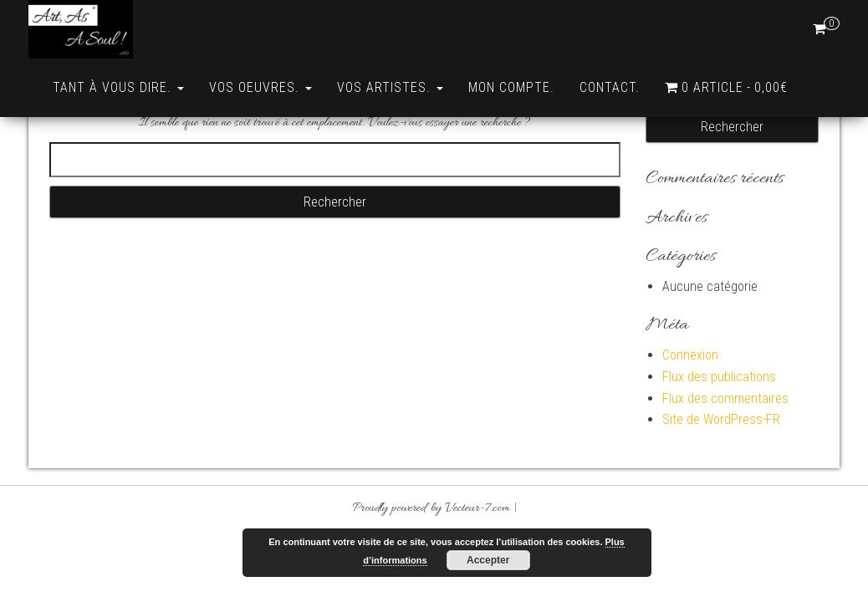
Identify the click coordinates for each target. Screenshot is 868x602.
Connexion (690, 413)
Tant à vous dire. (118, 87)
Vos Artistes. (390, 87)
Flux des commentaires (725, 457)
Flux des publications (719, 435)
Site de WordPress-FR (721, 478)
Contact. (610, 87)
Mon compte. (511, 87)
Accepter (488, 560)
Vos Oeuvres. (260, 87)
